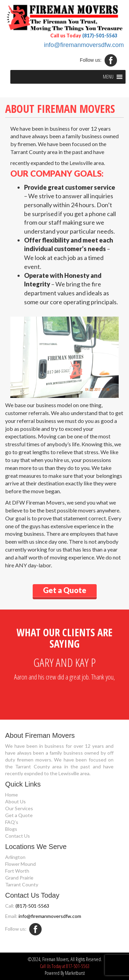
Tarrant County (22, 884)
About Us (15, 801)
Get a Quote (19, 815)
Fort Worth (17, 871)
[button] (108, 77)
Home (12, 795)
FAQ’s (12, 822)
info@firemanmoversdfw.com (84, 45)
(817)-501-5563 (100, 36)
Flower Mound (20, 864)
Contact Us (18, 836)
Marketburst (75, 973)
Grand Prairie (19, 878)
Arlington (15, 857)
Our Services (19, 808)
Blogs (11, 829)
